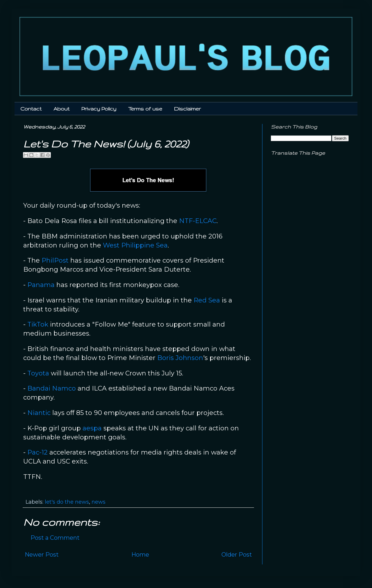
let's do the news (67, 502)
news (99, 502)
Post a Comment (55, 538)
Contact (31, 109)
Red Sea (207, 300)
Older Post (237, 555)
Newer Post (42, 555)
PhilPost (55, 260)
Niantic (39, 413)
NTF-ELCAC (198, 221)
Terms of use (145, 109)
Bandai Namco (52, 388)
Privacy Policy (99, 109)
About (61, 109)
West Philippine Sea (135, 245)
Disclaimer (187, 109)
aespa (92, 428)
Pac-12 (37, 452)
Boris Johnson (180, 358)
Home (140, 555)
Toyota (38, 373)
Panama (41, 285)
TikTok (38, 324)
